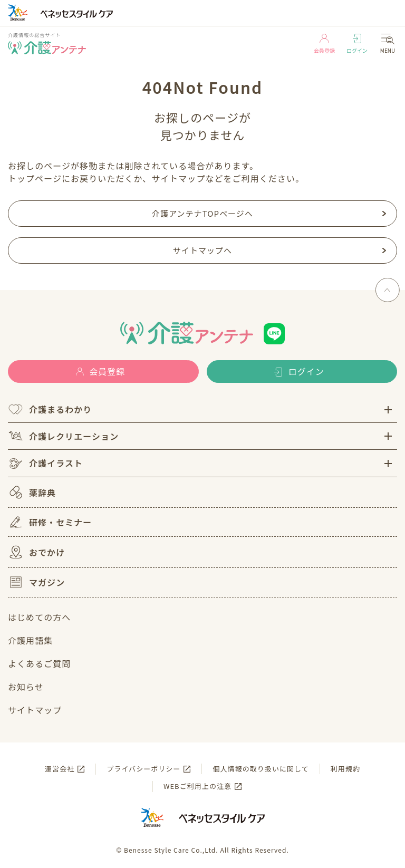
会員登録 (324, 44)
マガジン (36, 582)
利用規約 (345, 769)
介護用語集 (30, 640)
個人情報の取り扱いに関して (261, 769)
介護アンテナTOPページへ (202, 213)
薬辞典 (32, 492)
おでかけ (36, 552)
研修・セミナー (50, 522)
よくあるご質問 (39, 663)
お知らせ (26, 687)
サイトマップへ (202, 250)
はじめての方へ (39, 617)
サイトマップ (35, 710)
